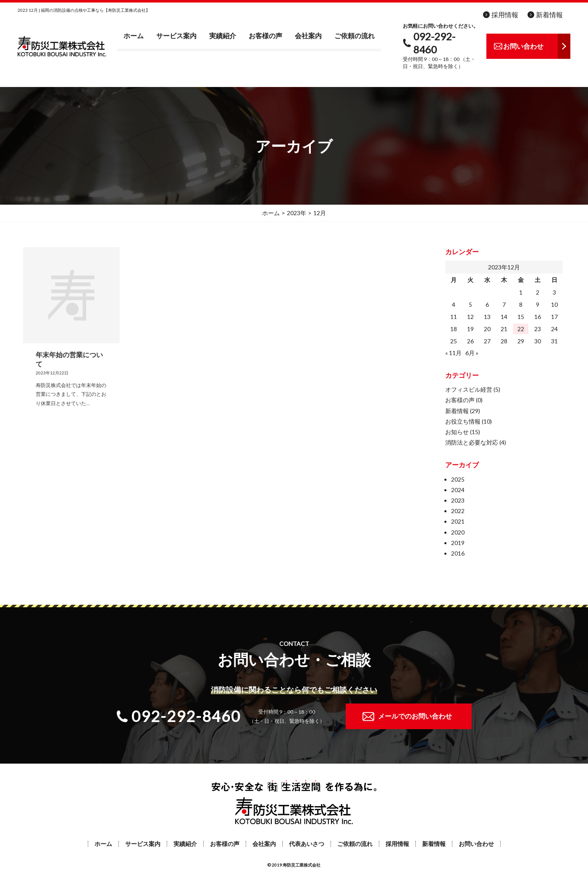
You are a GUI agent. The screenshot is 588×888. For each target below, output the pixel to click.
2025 (458, 479)
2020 (458, 532)
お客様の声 (265, 36)
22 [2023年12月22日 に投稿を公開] (521, 329)
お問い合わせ (476, 844)
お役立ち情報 (463, 421)
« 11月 (453, 353)
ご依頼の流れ (354, 36)
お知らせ (457, 432)
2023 (458, 500)
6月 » (472, 353)
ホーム (134, 36)
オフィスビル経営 (469, 389)
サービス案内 (176, 36)
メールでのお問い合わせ (415, 716)
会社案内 (308, 36)
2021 (458, 521)
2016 (458, 553)
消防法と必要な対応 (472, 442)
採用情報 (505, 14)
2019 (458, 543)
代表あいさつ (307, 844)
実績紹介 (223, 36)
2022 (458, 511)
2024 (458, 490)
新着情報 (549, 14)
